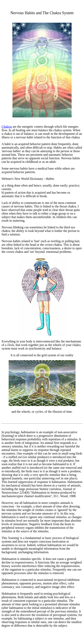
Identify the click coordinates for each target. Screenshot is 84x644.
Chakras (7, 127)
